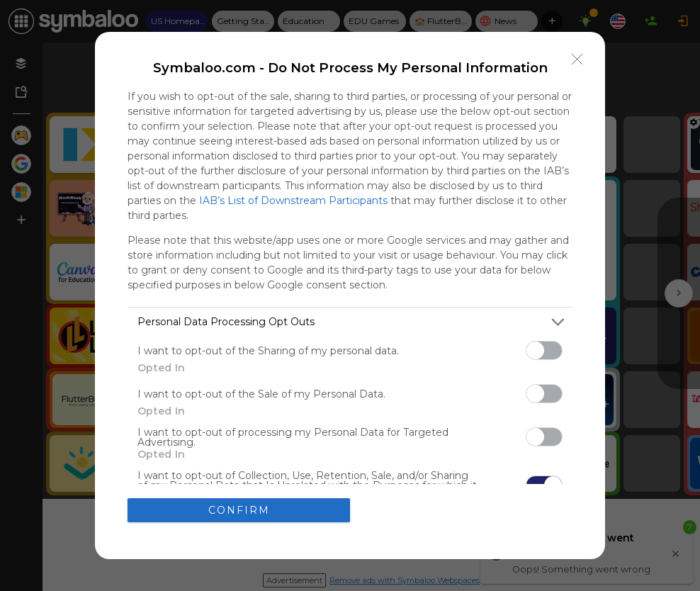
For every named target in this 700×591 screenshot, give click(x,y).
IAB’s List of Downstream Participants (293, 201)
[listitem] (350, 322)
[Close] (577, 60)
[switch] (544, 350)
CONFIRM (239, 510)
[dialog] (350, 295)
